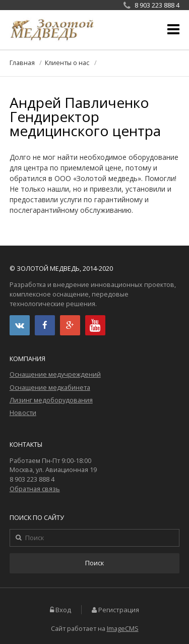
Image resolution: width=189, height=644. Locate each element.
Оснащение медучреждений (55, 374)
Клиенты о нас (67, 63)
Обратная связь (35, 489)
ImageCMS (123, 629)
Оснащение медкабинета (50, 388)
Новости (23, 413)
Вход (63, 610)
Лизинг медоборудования (51, 400)
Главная (22, 63)
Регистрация (119, 610)
